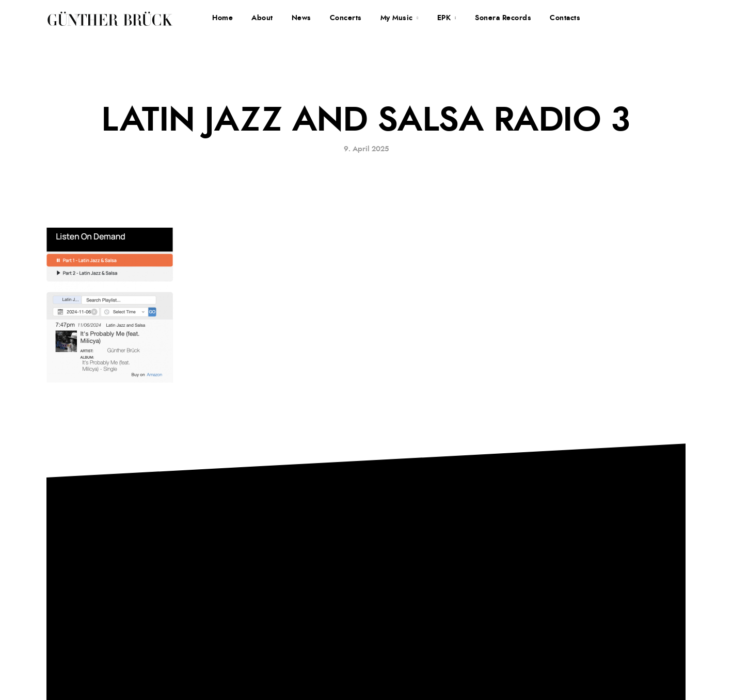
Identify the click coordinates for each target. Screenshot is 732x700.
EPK (444, 18)
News (301, 18)
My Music (397, 18)
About (262, 18)
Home (222, 18)
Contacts (565, 18)
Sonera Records (503, 18)
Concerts (346, 18)
